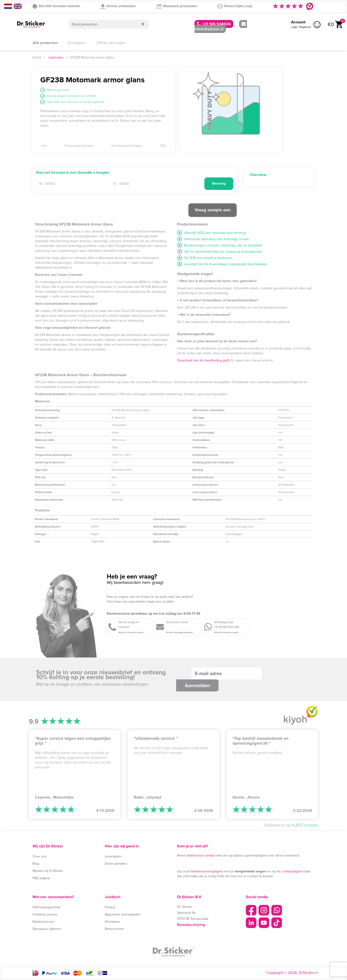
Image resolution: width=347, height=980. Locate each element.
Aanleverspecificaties (127, 146)
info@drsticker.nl (220, 27)
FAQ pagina (41, 878)
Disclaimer (113, 922)
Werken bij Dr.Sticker (48, 871)
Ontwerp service (45, 914)
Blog (36, 864)
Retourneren (114, 929)
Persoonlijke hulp (235, 6)
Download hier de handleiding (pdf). (204, 360)
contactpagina (292, 871)
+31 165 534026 (214, 24)
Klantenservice (43, 922)
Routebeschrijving (191, 925)
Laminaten (56, 57)
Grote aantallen (116, 864)
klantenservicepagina (207, 871)
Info (44, 146)
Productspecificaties (79, 146)
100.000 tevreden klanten (56, 6)
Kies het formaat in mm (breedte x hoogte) (73, 173)
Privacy (110, 907)
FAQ (163, 146)
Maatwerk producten (177, 6)
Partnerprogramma (46, 907)
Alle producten (45, 43)
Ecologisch (77, 43)
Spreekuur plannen (47, 929)
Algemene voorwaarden (123, 914)
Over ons (40, 856)
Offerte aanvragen (111, 43)
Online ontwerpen (118, 6)
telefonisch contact (201, 855)
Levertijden (113, 856)
